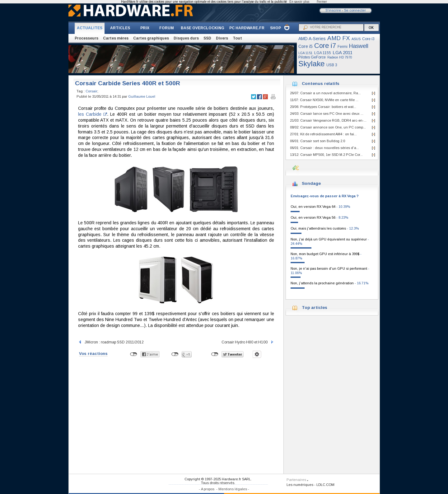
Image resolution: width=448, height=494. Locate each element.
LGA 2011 (343, 52)
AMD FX (339, 38)
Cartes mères (116, 38)
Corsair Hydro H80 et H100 (248, 342)
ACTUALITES (90, 28)
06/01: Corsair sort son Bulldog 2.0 (317, 141)
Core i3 (368, 39)
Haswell (359, 46)
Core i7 (325, 46)
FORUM (167, 28)
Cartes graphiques (151, 38)
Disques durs (186, 38)
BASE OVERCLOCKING (203, 28)
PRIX (145, 28)
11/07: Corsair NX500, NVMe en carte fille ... (324, 100)
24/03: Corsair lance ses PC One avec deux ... (327, 114)
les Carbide (93, 114)
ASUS (356, 39)
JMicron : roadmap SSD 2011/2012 (111, 342)
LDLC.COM (325, 485)
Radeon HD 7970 (340, 57)
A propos (208, 489)
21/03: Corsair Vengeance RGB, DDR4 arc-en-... (328, 120)
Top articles (315, 308)
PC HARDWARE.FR (247, 28)
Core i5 (306, 46)
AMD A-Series (312, 39)
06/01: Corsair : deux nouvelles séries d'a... (324, 148)
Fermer (322, 2)
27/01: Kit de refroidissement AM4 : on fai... (323, 134)
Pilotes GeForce (312, 57)
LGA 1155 (323, 53)
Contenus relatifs (321, 84)
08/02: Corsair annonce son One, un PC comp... (328, 127)
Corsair (91, 91)
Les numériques (300, 485)
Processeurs (86, 38)
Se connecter (355, 10)
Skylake (312, 64)
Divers (222, 38)
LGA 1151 (306, 53)
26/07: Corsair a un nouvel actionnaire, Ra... (325, 93)
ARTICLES (120, 28)
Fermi (343, 47)
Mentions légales (233, 489)
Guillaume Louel (142, 96)
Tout (237, 38)
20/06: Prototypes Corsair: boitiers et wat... (323, 107)
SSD (207, 38)
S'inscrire (333, 10)
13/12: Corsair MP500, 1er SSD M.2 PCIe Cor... (326, 155)
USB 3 (332, 65)
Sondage (311, 183)
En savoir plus (299, 2)
